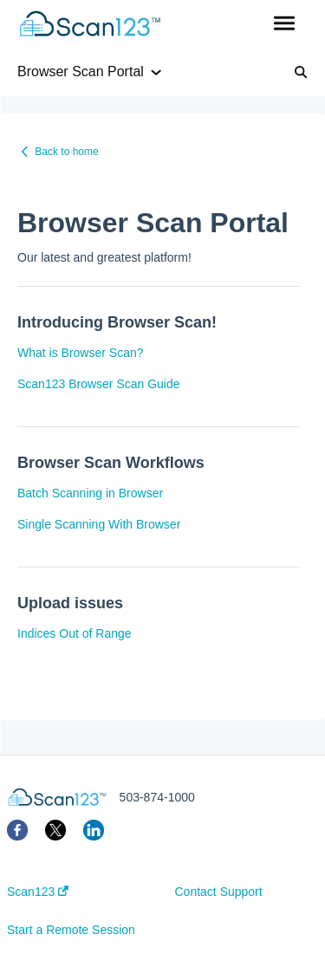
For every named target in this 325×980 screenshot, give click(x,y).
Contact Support (219, 892)
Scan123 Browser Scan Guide (99, 384)
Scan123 (38, 892)
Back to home (66, 152)
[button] (284, 24)
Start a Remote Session (71, 930)
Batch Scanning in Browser (90, 493)
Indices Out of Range (75, 633)
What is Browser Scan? (81, 353)
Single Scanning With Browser (99, 524)
